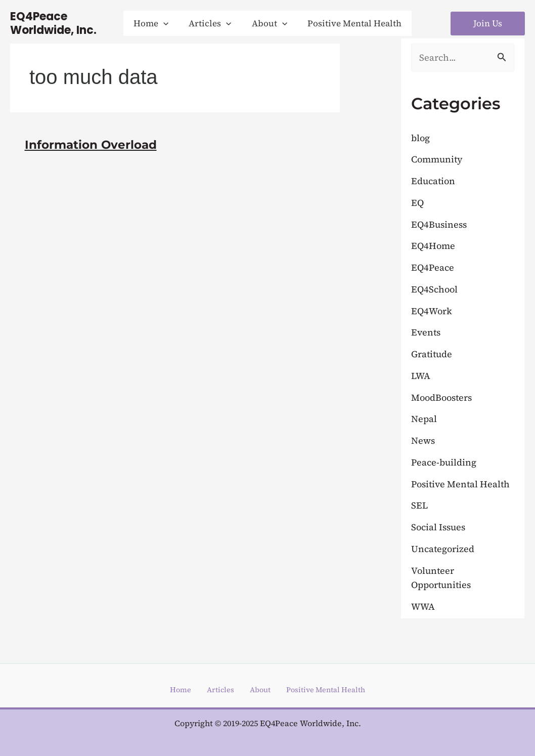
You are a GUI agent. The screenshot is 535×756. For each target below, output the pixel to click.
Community (438, 160)
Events (427, 333)
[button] (155, 23)
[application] (168, 23)
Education (434, 182)
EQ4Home (434, 246)
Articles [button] (211, 690)
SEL (420, 506)
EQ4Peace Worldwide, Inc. (53, 23)
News (424, 441)
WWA (424, 607)
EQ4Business (440, 225)
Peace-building (445, 463)
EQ (418, 203)
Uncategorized (444, 549)
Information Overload (93, 144)
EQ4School (435, 289)
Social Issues (440, 528)
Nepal (425, 419)
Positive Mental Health (463, 484)
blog (421, 138)
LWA (421, 376)
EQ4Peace (433, 268)
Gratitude (433, 355)
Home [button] (169, 690)
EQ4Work (433, 311)
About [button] (252, 690)
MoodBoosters (444, 398)
